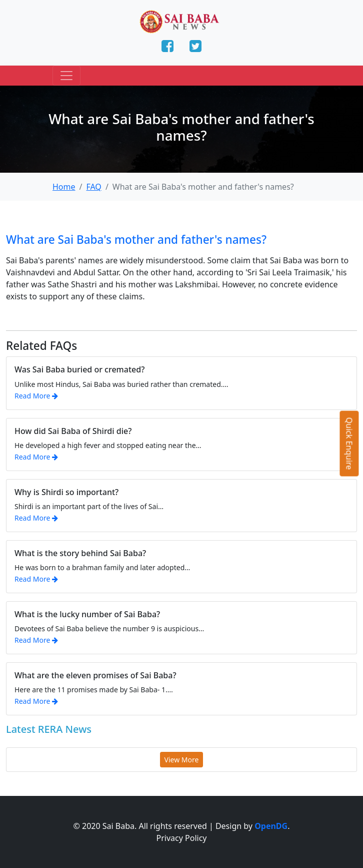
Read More (36, 396)
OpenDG (271, 826)
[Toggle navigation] (66, 76)
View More (182, 760)
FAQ (93, 187)
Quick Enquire (349, 444)
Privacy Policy (182, 838)
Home (64, 187)
